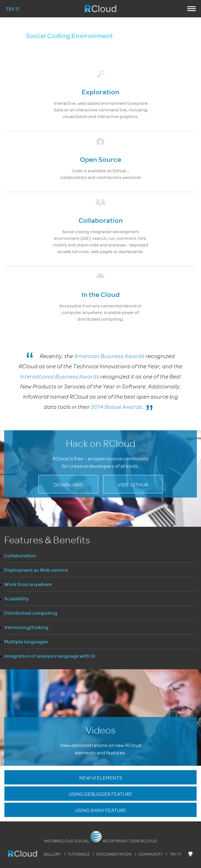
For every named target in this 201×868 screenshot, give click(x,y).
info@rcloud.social (67, 841)
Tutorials (79, 854)
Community (151, 854)
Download (68, 485)
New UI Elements (101, 778)
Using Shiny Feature (100, 810)
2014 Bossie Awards (117, 407)
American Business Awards (109, 356)
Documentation (114, 854)
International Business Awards (59, 377)
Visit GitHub (133, 485)
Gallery (52, 854)
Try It (13, 9)
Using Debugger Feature (100, 794)
